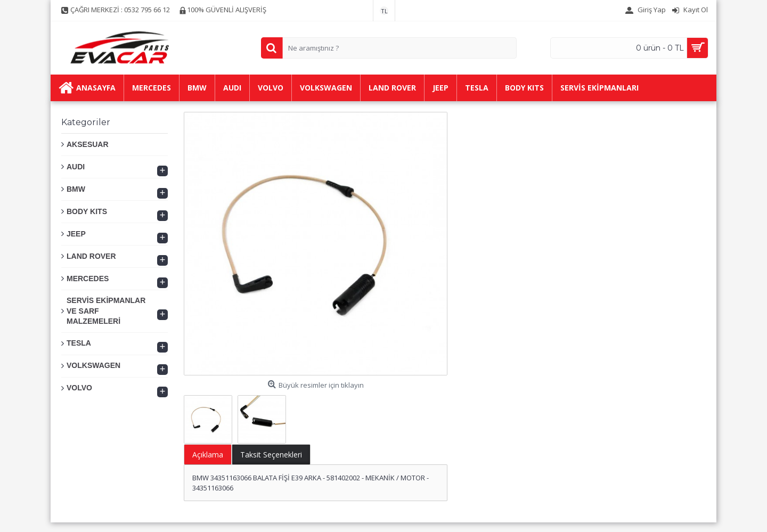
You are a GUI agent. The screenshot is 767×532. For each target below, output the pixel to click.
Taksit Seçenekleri (271, 455)
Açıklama (208, 455)
